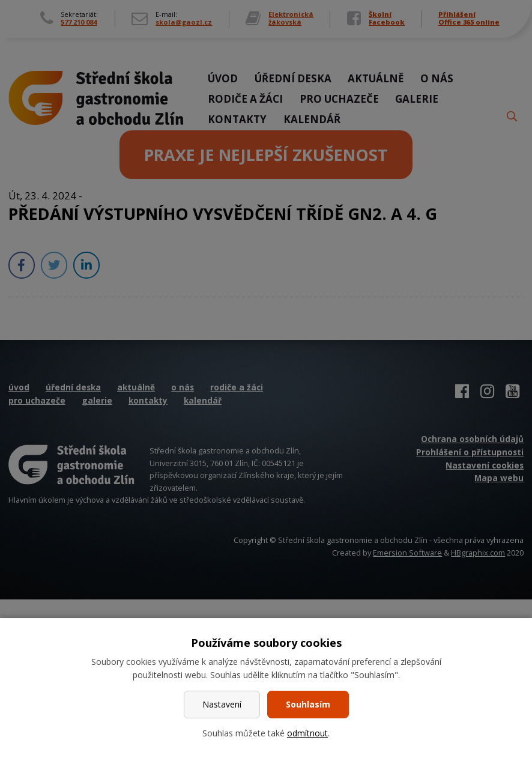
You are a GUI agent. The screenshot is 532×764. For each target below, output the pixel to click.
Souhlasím (308, 704)
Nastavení (222, 704)
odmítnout (307, 733)
